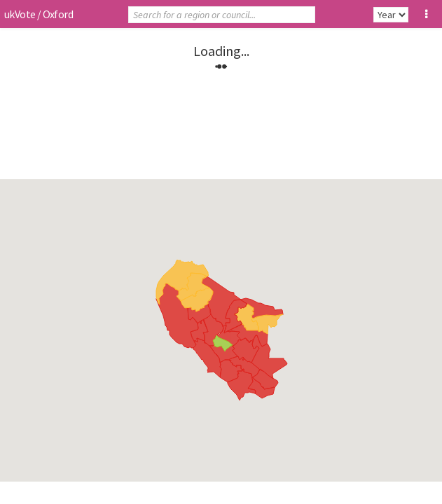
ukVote (20, 14)
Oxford (58, 14)
